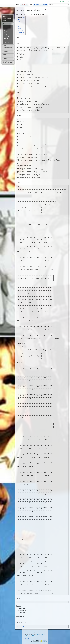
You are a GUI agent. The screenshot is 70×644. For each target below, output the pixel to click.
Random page (6, 20)
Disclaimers (42, 638)
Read (31, 4)
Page (17, 4)
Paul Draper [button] (8, 51)
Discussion (24, 4)
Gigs (5, 33)
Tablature (25, 626)
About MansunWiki (34, 638)
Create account (61, 2)
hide (23, 17)
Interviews (7, 37)
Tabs (5, 40)
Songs (6, 31)
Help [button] (5, 58)
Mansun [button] (6, 24)
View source (37, 4)
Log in (67, 2)
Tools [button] (5, 55)
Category (19, 626)
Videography (7, 42)
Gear (5, 35)
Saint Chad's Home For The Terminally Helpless (41, 40)
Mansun (6, 27)
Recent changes (7, 18)
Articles (6, 38)
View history (44, 4)
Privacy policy (26, 638)
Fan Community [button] (8, 47)
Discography (7, 29)
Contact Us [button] (8, 62)
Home (4, 17)
